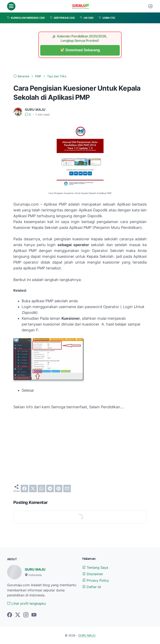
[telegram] (50, 489)
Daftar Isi (92, 587)
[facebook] (24, 489)
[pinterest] (59, 489)
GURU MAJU (35, 569)
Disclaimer (93, 574)
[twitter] (33, 489)
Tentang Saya (95, 568)
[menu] (11, 6)
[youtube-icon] (34, 615)
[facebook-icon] (10, 615)
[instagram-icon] (26, 615)
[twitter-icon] (18, 615)
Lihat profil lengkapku (26, 603)
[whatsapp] (41, 489)
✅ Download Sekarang (80, 50)
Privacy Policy (96, 580)
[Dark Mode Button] (150, 6)
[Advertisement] (80, 450)
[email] (67, 489)
